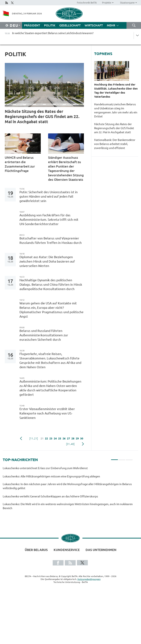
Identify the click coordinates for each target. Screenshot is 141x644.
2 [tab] (122, 458)
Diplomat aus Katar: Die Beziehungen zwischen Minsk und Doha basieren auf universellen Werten (47, 261)
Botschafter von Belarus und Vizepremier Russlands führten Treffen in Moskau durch (51, 240)
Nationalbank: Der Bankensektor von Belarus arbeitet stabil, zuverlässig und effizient (115, 144)
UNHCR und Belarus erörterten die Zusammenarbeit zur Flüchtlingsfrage (20, 164)
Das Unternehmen (101, 550)
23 (51, 439)
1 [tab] (114, 458)
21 (42, 439)
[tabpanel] (68, 490)
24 (55, 439)
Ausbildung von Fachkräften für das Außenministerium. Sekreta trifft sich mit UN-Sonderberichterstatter (49, 220)
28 (73, 439)
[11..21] (34, 439)
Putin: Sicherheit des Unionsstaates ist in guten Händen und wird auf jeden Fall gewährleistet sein (49, 196)
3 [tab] (129, 458)
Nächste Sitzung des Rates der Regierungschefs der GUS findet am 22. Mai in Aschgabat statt (42, 116)
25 (60, 439)
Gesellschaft (70, 25)
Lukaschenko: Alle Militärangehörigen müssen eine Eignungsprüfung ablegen (51, 476)
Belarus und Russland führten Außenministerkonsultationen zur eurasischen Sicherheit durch (44, 335)
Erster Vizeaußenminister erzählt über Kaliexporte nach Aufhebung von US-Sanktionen (47, 413)
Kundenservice (67, 550)
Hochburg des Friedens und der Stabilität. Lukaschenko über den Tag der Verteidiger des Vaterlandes (116, 91)
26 (64, 439)
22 (46, 439)
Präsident (32, 25)
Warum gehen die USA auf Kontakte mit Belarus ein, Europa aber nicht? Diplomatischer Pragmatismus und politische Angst (51, 310)
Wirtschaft (94, 25)
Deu (14, 25)
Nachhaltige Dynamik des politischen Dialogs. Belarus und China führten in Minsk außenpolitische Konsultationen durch (51, 284)
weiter (83, 444)
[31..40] (70, 444)
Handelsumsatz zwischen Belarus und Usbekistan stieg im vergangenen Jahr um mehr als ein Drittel (116, 110)
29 (77, 439)
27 (68, 439)
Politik (50, 25)
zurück (21, 439)
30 (82, 439)
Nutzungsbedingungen (89, 579)
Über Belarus (36, 550)
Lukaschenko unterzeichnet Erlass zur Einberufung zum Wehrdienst (46, 468)
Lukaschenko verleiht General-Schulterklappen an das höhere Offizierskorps (51, 496)
